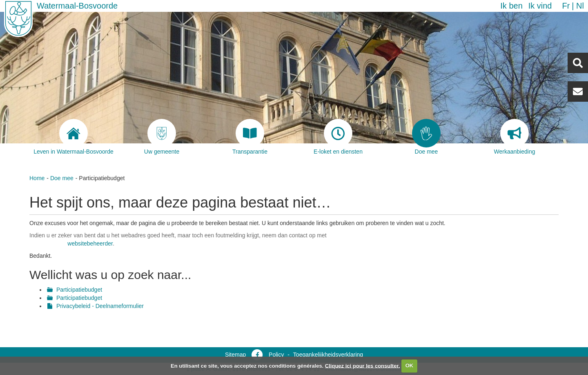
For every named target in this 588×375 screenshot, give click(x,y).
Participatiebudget (79, 290)
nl (580, 6)
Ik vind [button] (540, 6)
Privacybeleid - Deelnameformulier (100, 306)
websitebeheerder (90, 243)
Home (37, 178)
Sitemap (235, 355)
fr (566, 6)
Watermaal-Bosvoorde (77, 6)
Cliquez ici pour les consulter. (363, 365)
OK (410, 365)
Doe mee (62, 178)
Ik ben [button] (511, 6)
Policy (276, 355)
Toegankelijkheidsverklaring (328, 355)
